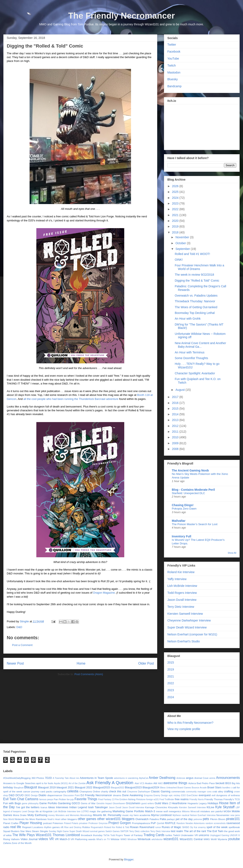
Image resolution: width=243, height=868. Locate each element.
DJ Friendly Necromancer (96, 795)
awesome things (175, 783)
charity (104, 791)
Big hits (236, 783)
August (180, 390)
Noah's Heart (54, 819)
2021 (176, 215)
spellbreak (234, 827)
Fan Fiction (60, 799)
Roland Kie (110, 827)
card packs (46, 791)
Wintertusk (144, 839)
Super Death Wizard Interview (187, 627)
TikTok (106, 835)
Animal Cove (201, 778)
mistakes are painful (212, 811)
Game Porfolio (48, 803)
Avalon (149, 783)
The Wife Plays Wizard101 (32, 835)
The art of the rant (195, 831)
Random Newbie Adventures (190, 823)
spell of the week (217, 827)
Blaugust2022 (117, 788)
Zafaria (7, 843)
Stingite (44, 831)
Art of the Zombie (77, 783)
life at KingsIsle (44, 811)
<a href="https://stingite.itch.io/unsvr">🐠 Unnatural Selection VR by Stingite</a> (202, 126)
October (181, 243)
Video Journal (29, 839)
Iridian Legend (78, 807)
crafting (229, 791)
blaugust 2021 (65, 787)
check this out (118, 791)
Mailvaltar (179, 521)
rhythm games (52, 827)
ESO (183, 795)
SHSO (186, 827)
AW (155, 783)
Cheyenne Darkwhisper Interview (189, 620)
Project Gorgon (120, 823)
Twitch (172, 65)
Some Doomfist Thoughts (191, 358)
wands (92, 839)
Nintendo (20, 819)
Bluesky (173, 79)
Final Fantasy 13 (106, 799)
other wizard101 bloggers (116, 819)
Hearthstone (179, 803)
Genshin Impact (104, 803)
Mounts (98, 815)
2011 (176, 432)
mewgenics (175, 811)
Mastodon (174, 72)
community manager (196, 792)
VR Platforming (79, 839)
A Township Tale (61, 778)
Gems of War (88, 803)
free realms (182, 799)
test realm (177, 831)
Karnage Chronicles (156, 807)
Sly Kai (194, 827)
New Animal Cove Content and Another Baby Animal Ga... (200, 345)
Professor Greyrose (98, 823)
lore (78, 811)
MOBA (227, 811)
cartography (60, 791)
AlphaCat (143, 778)
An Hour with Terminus (190, 352)
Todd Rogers (117, 835)
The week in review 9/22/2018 (194, 275)
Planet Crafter (11, 823)
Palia (163, 819)
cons (209, 792)
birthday (8, 787)
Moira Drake (20, 815)
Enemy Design (161, 795)
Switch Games (113, 831)
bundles (226, 788)
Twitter (172, 45)
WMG (207, 839)
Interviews (62, 807)
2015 (176, 409)
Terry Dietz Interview (181, 607)
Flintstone (141, 799)
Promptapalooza (141, 823)
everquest (205, 795)
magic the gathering (101, 811)
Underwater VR (189, 835)
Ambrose (181, 778)
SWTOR (124, 831)
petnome (198, 819)
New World (9, 819)
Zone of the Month (22, 843)
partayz (171, 819)
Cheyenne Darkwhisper (139, 792)
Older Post (146, 663)
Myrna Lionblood (161, 815)
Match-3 (150, 811)
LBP (238, 807)
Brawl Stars (214, 787)
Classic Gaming (161, 791)
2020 (176, 221)
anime (212, 778)
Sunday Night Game (59, 831)
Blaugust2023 (133, 787)
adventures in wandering (126, 778)
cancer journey (31, 791)
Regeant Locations (33, 827)
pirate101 (233, 819)
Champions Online (90, 791)
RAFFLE (170, 823)
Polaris (75, 823)
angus (190, 778)
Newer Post (15, 663)
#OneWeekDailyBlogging (17, 778)
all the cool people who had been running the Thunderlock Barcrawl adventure (71, 399)
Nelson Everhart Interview (203, 815)
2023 (176, 203)
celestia (73, 791)
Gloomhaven (119, 803)
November (183, 237)
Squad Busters (11, 831)
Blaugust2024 (151, 787)
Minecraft (195, 811)
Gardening (64, 803)
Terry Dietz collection (139, 831)
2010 (176, 437)
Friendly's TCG (232, 799)
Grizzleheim (133, 803)
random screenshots (216, 823)
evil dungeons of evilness (226, 795)
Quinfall (160, 823)
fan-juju (70, 799)
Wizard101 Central (191, 839)
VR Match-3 (62, 839)
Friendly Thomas (214, 799)
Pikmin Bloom (218, 819)
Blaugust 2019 (47, 787)
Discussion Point (72, 795)
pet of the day (184, 819)
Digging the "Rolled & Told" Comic (197, 281)
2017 (176, 397)
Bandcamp (174, 86)
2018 (176, 232)
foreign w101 (153, 799)
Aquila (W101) (61, 783)
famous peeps (46, 799)
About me (74, 778)
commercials (178, 791)
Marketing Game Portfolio (128, 811)
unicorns (204, 835)
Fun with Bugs (12, 803)
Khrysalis (173, 807)
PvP (153, 823)
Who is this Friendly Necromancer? (190, 723)
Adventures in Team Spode (96, 778)
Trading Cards (154, 835)
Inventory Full (182, 536)
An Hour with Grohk (188, 319)
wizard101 (171, 839)
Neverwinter (223, 815)
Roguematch (97, 827)
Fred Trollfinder (167, 799)
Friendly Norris (197, 799)
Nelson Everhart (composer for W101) (192, 634)
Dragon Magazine (104, 593)
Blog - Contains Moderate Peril (193, 490)
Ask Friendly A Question (110, 783)
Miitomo (186, 811)
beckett (220, 783)
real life (16, 827)
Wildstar (115, 839)
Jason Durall (115, 807)
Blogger (129, 859)
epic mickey (174, 795)
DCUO (19, 795)
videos (43, 839)
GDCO (76, 803)
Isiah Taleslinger (98, 807)
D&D (19, 627)
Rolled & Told (122, 827)
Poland (67, 823)
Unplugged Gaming (220, 835)
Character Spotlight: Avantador (195, 373)
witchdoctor (157, 839)
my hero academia (140, 815)
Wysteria (222, 839)
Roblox (86, 827)
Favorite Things (86, 799)
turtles (169, 835)
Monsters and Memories (68, 815)
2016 (176, 403)
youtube (234, 839)
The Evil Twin (215, 831)
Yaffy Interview (177, 579)
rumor (158, 827)
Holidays (213, 803)
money (51, 815)
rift (62, 827)
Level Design (28, 811)
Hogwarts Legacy (197, 803)
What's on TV (103, 839)
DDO (27, 795)
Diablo (42, 795)
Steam (35, 831)
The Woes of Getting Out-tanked (196, 307)
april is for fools (45, 783)
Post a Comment (22, 645)
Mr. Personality (112, 815)
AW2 (160, 783)
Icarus (44, 807)
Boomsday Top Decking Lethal (195, 313)
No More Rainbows (36, 819)
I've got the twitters (28, 807)
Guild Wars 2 (163, 803)
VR (52, 839)
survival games (97, 831)
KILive (210, 807)
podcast (47, 823)
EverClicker (192, 795)
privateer (83, 823)
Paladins (154, 819)
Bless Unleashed (168, 788)
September (183, 249)
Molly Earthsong (37, 815)
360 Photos (38, 778)
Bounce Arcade (199, 788)
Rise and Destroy (73, 827)
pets (206, 819)
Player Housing (31, 823)
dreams (117, 795)
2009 (176, 443)
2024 (176, 198)
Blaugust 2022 (83, 787)
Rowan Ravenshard (142, 827)
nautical (186, 815)
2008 (176, 449)
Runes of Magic (172, 827)
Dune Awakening (132, 795)
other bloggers (69, 819)
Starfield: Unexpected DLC (188, 493)
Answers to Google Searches (19, 783)
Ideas (52, 807)
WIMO (124, 839)
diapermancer (55, 795)
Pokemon (58, 823)
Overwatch (142, 819)
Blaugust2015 (102, 787)
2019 (176, 226)
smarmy (202, 827)
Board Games (184, 788)
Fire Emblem (121, 799)
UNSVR (233, 835)
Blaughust (19, 788)
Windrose (132, 839)
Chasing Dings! (183, 505)
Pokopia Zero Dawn (184, 509)
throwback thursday (92, 835)
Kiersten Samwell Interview (185, 614)
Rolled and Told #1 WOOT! (192, 254)
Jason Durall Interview (182, 600)
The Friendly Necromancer (122, 16)
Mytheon (177, 815)
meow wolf (162, 811)
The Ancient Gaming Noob (190, 470)
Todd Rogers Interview (182, 593)
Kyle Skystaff (225, 807)
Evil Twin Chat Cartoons (21, 799)
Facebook (174, 52)
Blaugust (31, 787)
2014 (176, 414)
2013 (176, 420)
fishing (132, 799)
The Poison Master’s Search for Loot (195, 524)
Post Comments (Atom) (89, 674)
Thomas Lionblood (66, 835)
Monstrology (86, 815)
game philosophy (30, 803)
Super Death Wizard (79, 831)
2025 (176, 192)
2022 (176, 209)
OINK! (179, 260)
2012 (176, 426)
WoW (214, 839)
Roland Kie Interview (181, 572)
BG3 (228, 783)
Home (81, 663)
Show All (232, 553)
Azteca (192, 783)
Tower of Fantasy (133, 835)
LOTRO (85, 811)
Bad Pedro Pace (206, 783)
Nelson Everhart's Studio (184, 641)
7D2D (48, 778)
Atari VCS (139, 783)
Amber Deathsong (162, 778)
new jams (235, 815)
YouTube (173, 59)
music (126, 815)
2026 (176, 186)
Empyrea (148, 795)
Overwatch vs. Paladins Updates (196, 296)
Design (34, 795)
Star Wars (26, 831)
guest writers (148, 803)
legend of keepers (12, 811)
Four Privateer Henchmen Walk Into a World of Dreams (199, 267)
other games (87, 819)
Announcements (228, 778)
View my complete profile (184, 729)
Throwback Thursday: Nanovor (195, 301)
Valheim (15, 839)
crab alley (218, 791)
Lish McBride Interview (182, 586)
